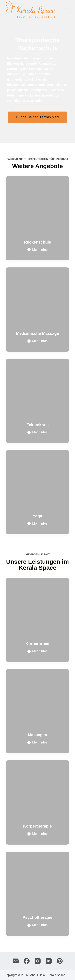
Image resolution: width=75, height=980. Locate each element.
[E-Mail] (16, 961)
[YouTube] (49, 961)
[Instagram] (38, 961)
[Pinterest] (60, 961)
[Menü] (67, 10)
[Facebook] (27, 961)
